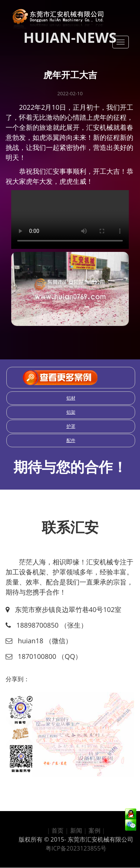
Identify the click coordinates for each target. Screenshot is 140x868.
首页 (57, 830)
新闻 (76, 830)
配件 (71, 440)
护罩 (71, 426)
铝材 (71, 398)
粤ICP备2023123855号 (76, 848)
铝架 (71, 412)
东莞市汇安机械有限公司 (100, 839)
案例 (94, 830)
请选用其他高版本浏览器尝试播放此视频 (70, 220)
